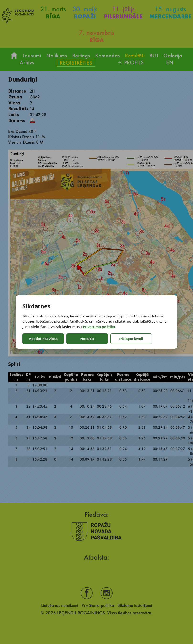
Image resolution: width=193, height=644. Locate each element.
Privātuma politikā (99, 327)
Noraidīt (84, 339)
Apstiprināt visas (42, 339)
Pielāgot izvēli (124, 339)
